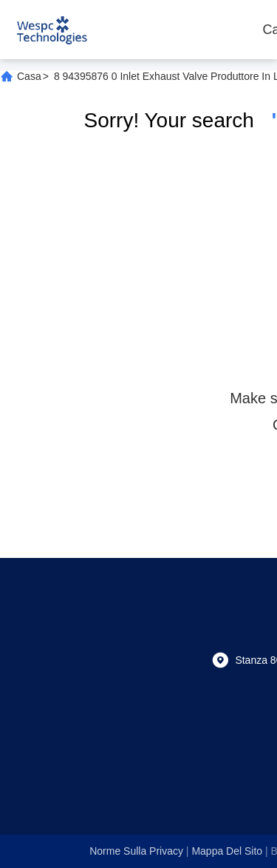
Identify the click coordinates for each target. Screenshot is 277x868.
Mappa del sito (227, 851)
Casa (29, 76)
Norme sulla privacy (136, 851)
